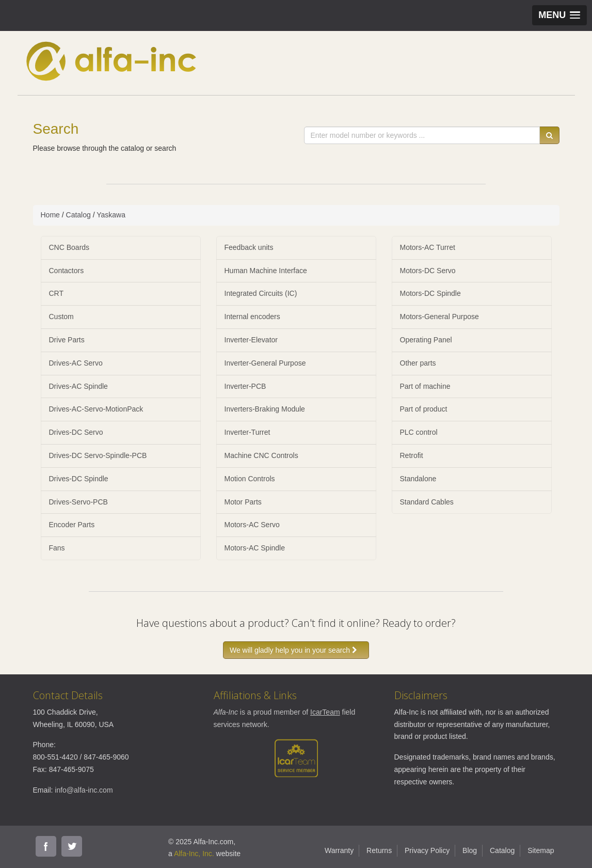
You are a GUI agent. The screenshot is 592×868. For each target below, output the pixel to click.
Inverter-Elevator (251, 340)
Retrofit (412, 455)
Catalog (78, 215)
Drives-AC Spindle (78, 386)
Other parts (418, 363)
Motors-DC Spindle (430, 293)
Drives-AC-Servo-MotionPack (96, 409)
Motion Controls (250, 479)
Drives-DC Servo (76, 432)
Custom (61, 317)
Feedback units (249, 247)
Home (50, 215)
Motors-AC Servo (252, 525)
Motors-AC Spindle (255, 548)
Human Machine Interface (266, 271)
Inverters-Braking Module (265, 409)
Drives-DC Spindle (79, 479)
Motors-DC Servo (428, 271)
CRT (57, 293)
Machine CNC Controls (261, 455)
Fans (57, 548)
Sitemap (541, 850)
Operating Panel (426, 340)
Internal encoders (252, 317)
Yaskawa (111, 215)
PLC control (419, 432)
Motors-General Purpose (439, 317)
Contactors (67, 271)
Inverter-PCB (245, 386)
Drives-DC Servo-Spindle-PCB (98, 455)
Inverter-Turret (247, 432)
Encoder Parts (72, 525)
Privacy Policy (427, 850)
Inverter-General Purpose (265, 363)
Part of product (424, 409)
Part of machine (425, 386)
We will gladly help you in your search (296, 650)
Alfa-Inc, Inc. (194, 854)
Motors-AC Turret (428, 247)
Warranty (339, 850)
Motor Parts (243, 502)
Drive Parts (67, 340)
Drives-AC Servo (76, 363)
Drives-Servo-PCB (78, 502)
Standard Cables (427, 502)
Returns (379, 850)
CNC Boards (69, 247)
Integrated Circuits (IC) (261, 293)
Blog (470, 850)
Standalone (418, 479)
